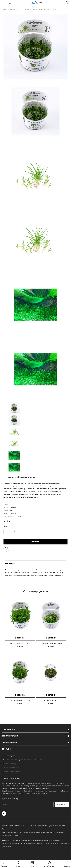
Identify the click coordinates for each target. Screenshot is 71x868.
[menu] (3, 3)
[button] (18, 864)
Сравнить (7, 555)
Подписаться (63, 805)
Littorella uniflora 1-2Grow (47, 9)
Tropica (11, 510)
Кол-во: (6, 527)
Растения (13, 9)
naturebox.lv (6, 853)
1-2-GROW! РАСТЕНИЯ (27, 9)
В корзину (36, 542)
